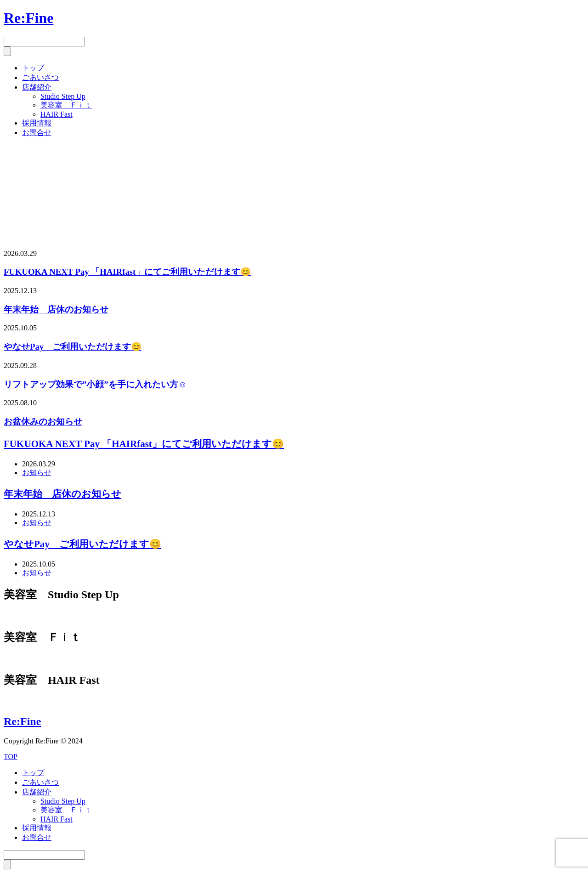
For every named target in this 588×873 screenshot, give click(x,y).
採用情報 (37, 123)
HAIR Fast (57, 114)
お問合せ (37, 133)
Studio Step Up (63, 96)
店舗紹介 (37, 87)
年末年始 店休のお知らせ (56, 309)
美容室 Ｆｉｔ (66, 105)
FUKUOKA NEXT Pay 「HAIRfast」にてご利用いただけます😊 (127, 272)
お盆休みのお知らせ (43, 422)
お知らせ (37, 473)
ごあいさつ (40, 77)
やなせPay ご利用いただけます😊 (73, 347)
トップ (33, 68)
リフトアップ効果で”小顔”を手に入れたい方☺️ (95, 384)
